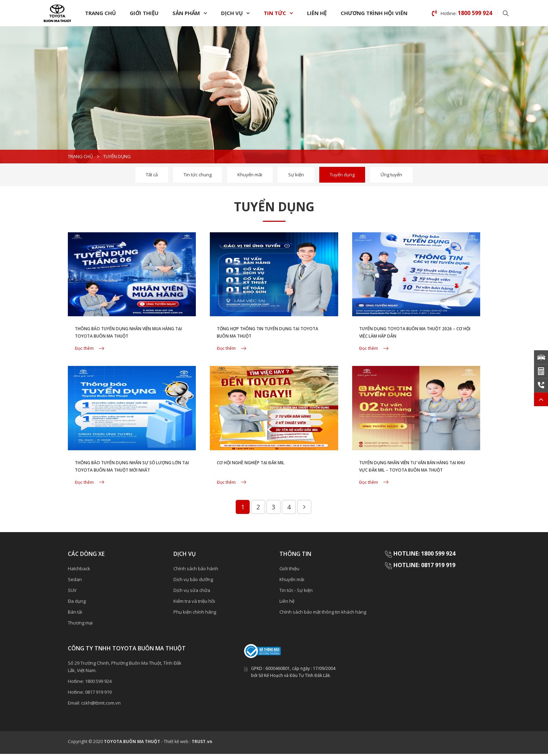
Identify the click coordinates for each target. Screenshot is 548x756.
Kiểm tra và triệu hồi (194, 603)
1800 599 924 (98, 683)
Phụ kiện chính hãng (195, 614)
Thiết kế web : (177, 744)
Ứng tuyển (391, 175)
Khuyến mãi (250, 175)
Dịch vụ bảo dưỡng (193, 581)
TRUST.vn (202, 744)
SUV (72, 592)
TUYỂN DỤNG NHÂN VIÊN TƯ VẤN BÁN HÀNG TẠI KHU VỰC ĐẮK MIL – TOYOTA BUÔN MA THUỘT (412, 473)
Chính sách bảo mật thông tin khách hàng (323, 614)
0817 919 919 (98, 694)
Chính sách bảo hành (196, 571)
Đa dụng (77, 603)
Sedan (75, 581)
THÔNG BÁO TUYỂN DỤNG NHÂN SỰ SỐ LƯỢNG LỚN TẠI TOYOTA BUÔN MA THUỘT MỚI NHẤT (129, 473)
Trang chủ (100, 13)
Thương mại (80, 625)
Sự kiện (296, 175)
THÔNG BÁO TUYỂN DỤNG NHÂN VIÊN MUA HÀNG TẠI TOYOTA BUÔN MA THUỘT (126, 338)
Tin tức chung (198, 175)
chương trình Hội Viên (374, 13)
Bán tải (75, 614)
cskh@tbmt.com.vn (101, 705)
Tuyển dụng (342, 175)
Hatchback (79, 571)
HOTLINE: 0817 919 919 (424, 567)
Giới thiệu (144, 13)
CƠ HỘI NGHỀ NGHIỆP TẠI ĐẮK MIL (263, 464)
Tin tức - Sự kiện (296, 592)
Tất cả (152, 175)
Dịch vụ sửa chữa (192, 592)
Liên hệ (317, 13)
